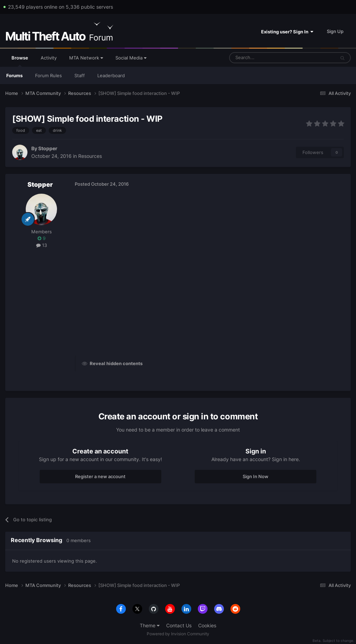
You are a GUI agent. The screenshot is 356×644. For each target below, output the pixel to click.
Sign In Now (256, 476)
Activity (49, 58)
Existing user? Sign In (287, 32)
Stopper (48, 148)
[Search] (265, 58)
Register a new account (100, 476)
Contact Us (179, 625)
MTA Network (86, 58)
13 (42, 245)
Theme (150, 625)
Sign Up (335, 31)
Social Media (131, 58)
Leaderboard (111, 75)
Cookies (207, 625)
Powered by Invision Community (178, 634)
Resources (90, 156)
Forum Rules (48, 75)
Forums (14, 75)
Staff (80, 75)
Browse (20, 61)
